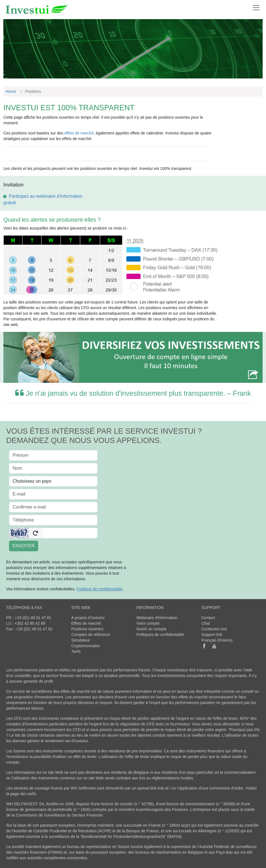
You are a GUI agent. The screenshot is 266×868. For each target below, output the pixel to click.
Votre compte (148, 623)
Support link (212, 635)
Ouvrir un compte (152, 629)
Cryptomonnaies (86, 646)
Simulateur (81, 640)
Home (11, 91)
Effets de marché (86, 623)
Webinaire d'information (157, 618)
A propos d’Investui (88, 618)
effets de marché (79, 133)
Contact (208, 618)
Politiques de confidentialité (160, 635)
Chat (206, 623)
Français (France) (217, 640)
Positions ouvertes (87, 629)
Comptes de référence (91, 635)
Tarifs (76, 651)
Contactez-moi (214, 629)
